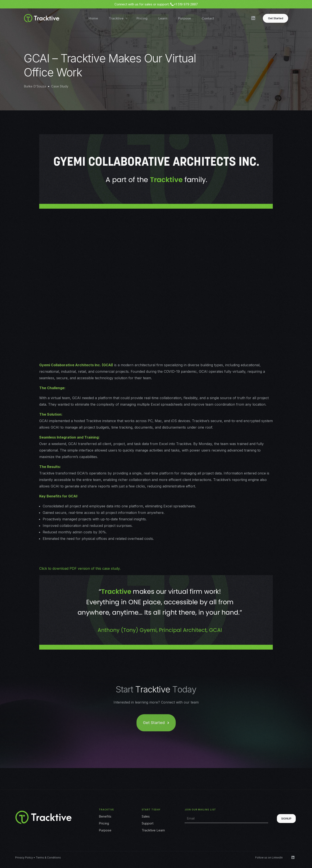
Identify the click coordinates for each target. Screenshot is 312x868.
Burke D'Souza (35, 86)
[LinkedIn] (253, 18)
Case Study (60, 86)
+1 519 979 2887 (186, 4)
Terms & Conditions (48, 858)
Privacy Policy (24, 858)
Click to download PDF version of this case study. (80, 568)
